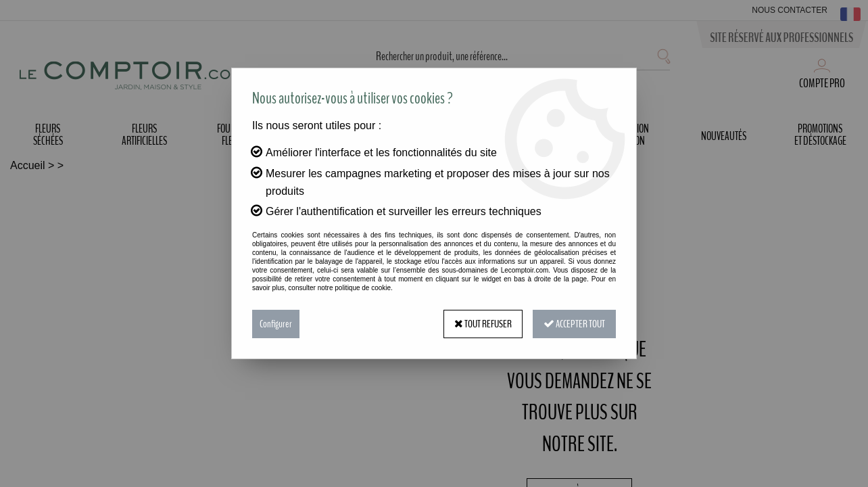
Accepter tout (574, 324)
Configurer (276, 324)
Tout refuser (483, 324)
